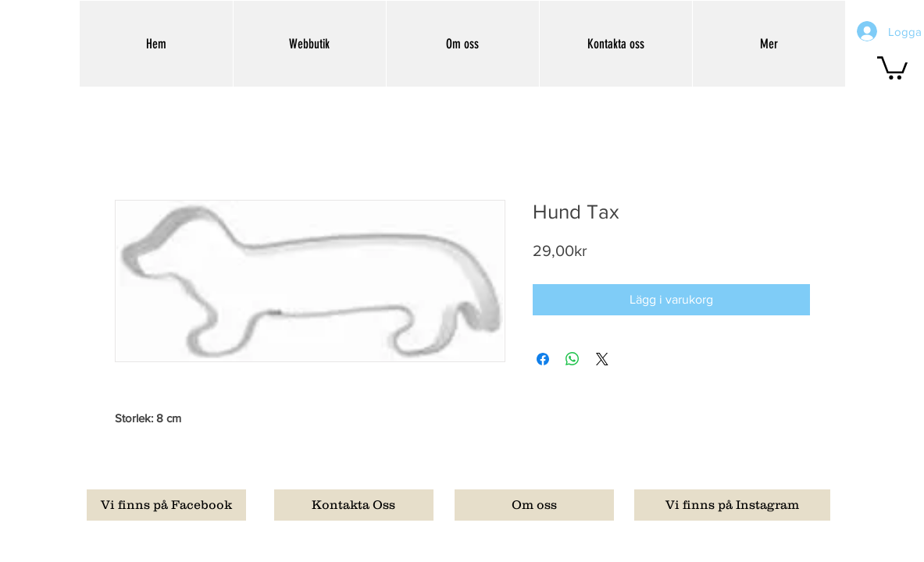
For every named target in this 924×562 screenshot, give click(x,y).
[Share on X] (602, 359)
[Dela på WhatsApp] (573, 359)
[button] (892, 67)
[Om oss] (534, 505)
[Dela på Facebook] (543, 359)
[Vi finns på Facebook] (166, 505)
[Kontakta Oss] (354, 505)
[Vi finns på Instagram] (732, 505)
